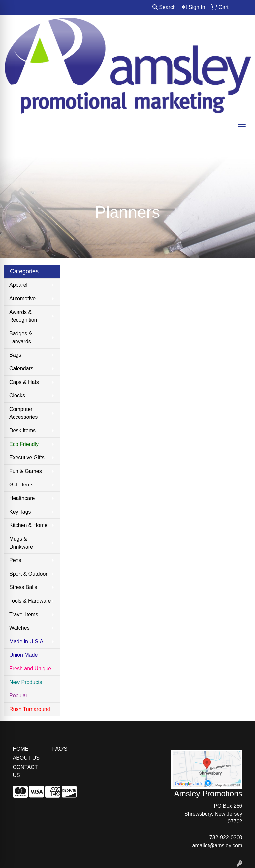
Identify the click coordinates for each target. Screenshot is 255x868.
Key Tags (20, 512)
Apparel (18, 285)
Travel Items (24, 614)
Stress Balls (23, 587)
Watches (19, 628)
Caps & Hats (24, 382)
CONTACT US (25, 771)
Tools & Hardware (30, 601)
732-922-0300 (226, 837)
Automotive (22, 299)
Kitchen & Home (28, 525)
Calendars (21, 368)
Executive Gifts (27, 458)
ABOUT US (26, 758)
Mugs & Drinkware (21, 543)
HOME (21, 749)
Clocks (17, 396)
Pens (15, 560)
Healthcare (22, 498)
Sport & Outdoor (28, 574)
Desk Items (22, 431)
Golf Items (21, 485)
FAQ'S (60, 749)
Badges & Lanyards (21, 337)
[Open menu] (242, 127)
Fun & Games (26, 471)
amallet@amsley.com (217, 845)
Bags (15, 355)
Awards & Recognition (23, 316)
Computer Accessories (23, 413)
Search (164, 7)
